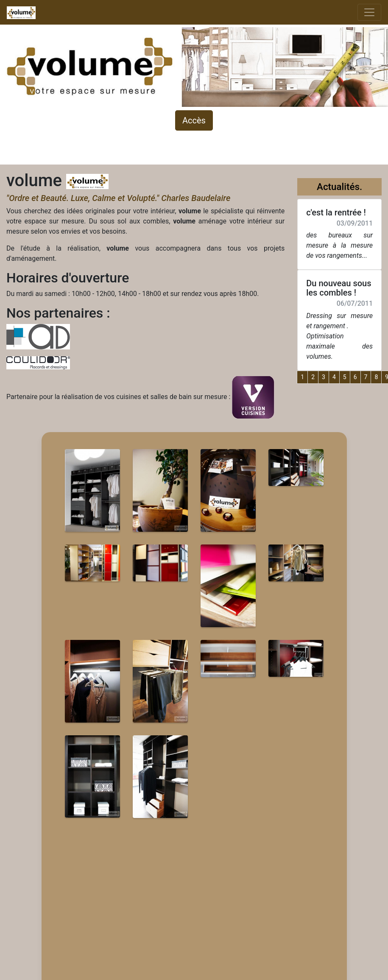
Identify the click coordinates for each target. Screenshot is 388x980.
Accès (194, 120)
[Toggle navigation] (369, 12)
